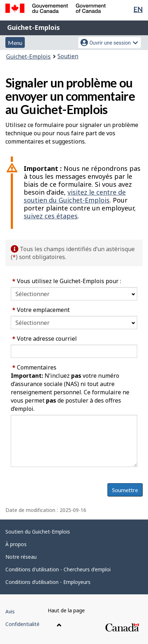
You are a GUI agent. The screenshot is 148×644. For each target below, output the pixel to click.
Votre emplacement (41, 310)
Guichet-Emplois (34, 27)
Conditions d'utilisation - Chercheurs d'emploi (58, 569)
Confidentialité (22, 624)
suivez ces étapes (51, 216)
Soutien (68, 56)
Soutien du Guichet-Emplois (38, 532)
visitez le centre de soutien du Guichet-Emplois (75, 196)
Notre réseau (21, 557)
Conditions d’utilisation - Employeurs (48, 582)
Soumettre (125, 490)
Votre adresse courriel (45, 339)
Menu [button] (15, 43)
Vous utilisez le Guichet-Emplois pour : (67, 281)
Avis (10, 611)
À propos (16, 544)
